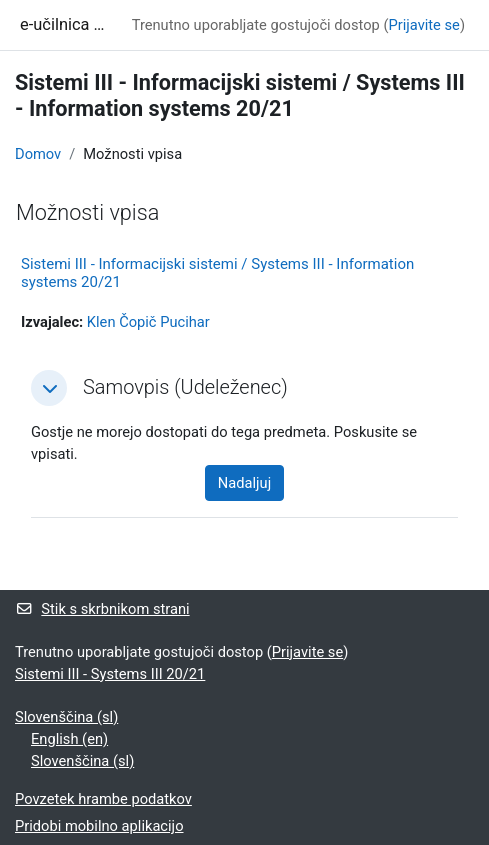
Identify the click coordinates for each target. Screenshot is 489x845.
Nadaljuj (244, 483)
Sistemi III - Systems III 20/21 (110, 674)
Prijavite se (423, 25)
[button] (49, 388)
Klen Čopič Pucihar (148, 322)
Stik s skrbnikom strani (102, 609)
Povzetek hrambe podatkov (103, 799)
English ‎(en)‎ (69, 739)
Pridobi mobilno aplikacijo (99, 826)
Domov (38, 154)
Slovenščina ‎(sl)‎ (66, 717)
